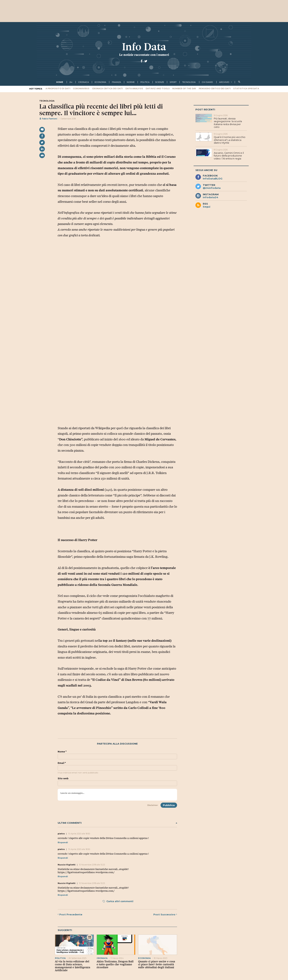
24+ (71, 82)
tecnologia (189, 82)
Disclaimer (153, 805)
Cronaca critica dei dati (107, 89)
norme (131, 82)
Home (60, 82)
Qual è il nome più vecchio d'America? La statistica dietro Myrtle (230, 140)
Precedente (70, 914)
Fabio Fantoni (48, 119)
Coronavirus (81, 89)
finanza (116, 82)
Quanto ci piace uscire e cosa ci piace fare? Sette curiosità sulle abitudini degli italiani (157, 964)
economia (100, 82)
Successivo (165, 914)
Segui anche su (206, 170)
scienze (160, 82)
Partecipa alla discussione (117, 744)
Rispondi (63, 842)
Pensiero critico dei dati (215, 89)
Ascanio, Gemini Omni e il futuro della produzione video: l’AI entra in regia (229, 156)
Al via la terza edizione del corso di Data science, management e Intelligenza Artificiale (73, 966)
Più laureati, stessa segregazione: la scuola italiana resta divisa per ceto (228, 123)
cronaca (84, 82)
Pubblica (169, 805)
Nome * (62, 752)
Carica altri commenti (118, 901)
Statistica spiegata (246, 89)
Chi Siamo (207, 82)
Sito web (63, 779)
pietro (61, 834)
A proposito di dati (58, 89)
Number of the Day (184, 89)
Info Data (144, 47)
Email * (62, 763)
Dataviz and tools (158, 89)
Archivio (224, 82)
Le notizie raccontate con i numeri (144, 55)
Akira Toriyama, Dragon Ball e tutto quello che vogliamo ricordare (115, 964)
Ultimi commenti (117, 823)
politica (145, 82)
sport (173, 82)
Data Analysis (134, 89)
